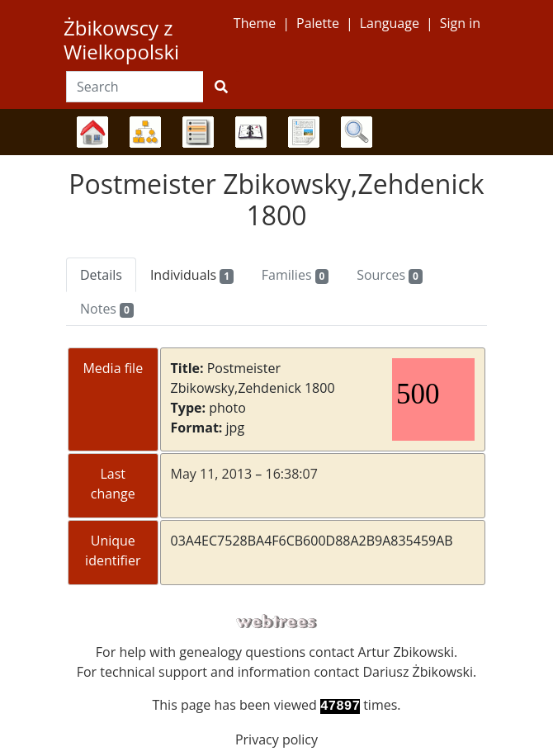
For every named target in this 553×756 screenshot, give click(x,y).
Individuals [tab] (192, 275)
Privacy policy (276, 739)
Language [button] (390, 23)
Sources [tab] (390, 275)
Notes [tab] (107, 309)
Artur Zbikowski (406, 652)
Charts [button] (145, 132)
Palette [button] (318, 23)
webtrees (276, 622)
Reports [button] (304, 132)
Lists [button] (198, 132)
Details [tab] (101, 275)
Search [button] (357, 132)
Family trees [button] (92, 132)
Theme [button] (255, 23)
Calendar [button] (251, 132)
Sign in (460, 23)
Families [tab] (295, 275)
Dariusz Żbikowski (418, 672)
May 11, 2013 (212, 474)
